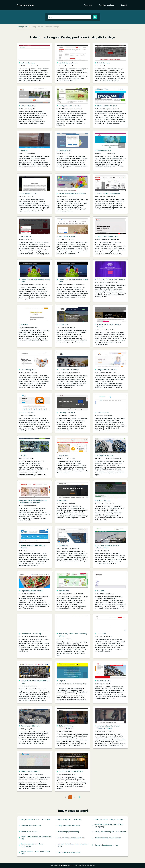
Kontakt (124, 5)
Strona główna (22, 27)
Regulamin (88, 5)
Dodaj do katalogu (106, 5)
